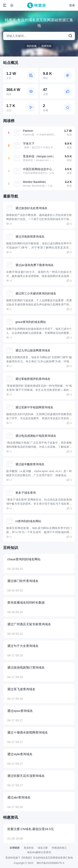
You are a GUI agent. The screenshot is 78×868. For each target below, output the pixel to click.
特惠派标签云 (59, 848)
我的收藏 (32, 46)
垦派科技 (29, 848)
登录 (72, 5)
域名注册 (43, 848)
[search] (70, 36)
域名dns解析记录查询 (39, 852)
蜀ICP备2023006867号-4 (50, 863)
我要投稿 (46, 46)
